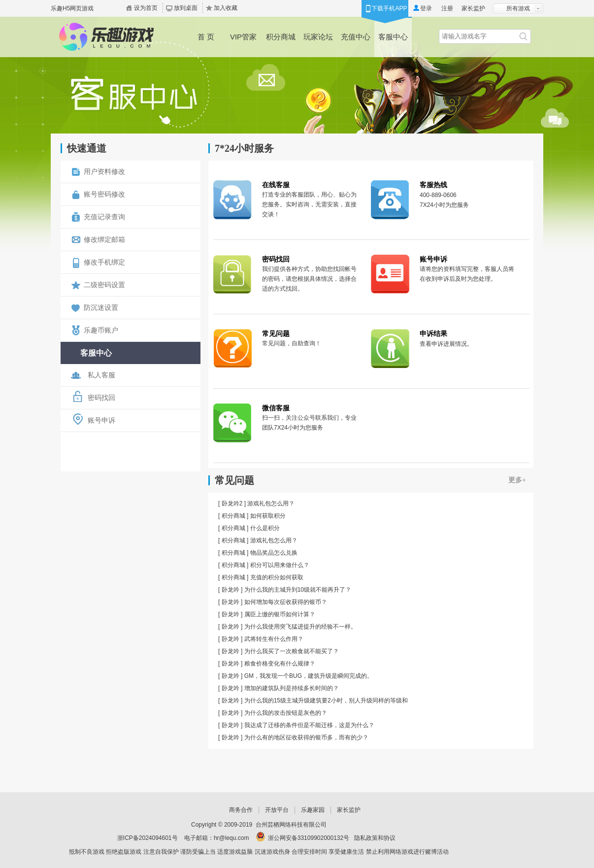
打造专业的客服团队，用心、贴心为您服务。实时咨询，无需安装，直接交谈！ (309, 204)
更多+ (517, 480)
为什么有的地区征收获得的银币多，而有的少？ (306, 737)
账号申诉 (433, 259)
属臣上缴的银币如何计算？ (280, 614)
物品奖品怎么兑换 (274, 553)
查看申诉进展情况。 (446, 344)
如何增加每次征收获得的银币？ (286, 602)
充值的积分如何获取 (277, 577)
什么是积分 (265, 528)
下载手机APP (389, 8)
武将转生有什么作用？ (274, 639)
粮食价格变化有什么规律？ (280, 664)
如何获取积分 (268, 516)
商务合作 (241, 810)
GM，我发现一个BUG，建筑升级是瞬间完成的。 (309, 676)
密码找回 (276, 259)
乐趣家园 (313, 810)
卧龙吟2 (232, 503)
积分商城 (233, 516)
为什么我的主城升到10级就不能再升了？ (298, 590)
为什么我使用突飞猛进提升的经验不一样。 (300, 627)
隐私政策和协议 (375, 838)
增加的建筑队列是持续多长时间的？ (292, 688)
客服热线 (433, 185)
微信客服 (276, 408)
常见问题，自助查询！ (292, 343)
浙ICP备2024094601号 (148, 838)
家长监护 (473, 8)
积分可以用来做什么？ (280, 565)
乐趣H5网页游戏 (72, 8)
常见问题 (276, 334)
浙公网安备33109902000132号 (309, 838)
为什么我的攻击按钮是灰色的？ (286, 713)
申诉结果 (433, 334)
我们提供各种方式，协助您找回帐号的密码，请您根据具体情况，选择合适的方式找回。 (309, 279)
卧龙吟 (231, 590)
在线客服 (276, 185)
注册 (447, 8)
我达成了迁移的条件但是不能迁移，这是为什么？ (309, 725)
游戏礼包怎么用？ (271, 503)
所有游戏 (518, 8)
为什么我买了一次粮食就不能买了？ (292, 651)
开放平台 (277, 810)
